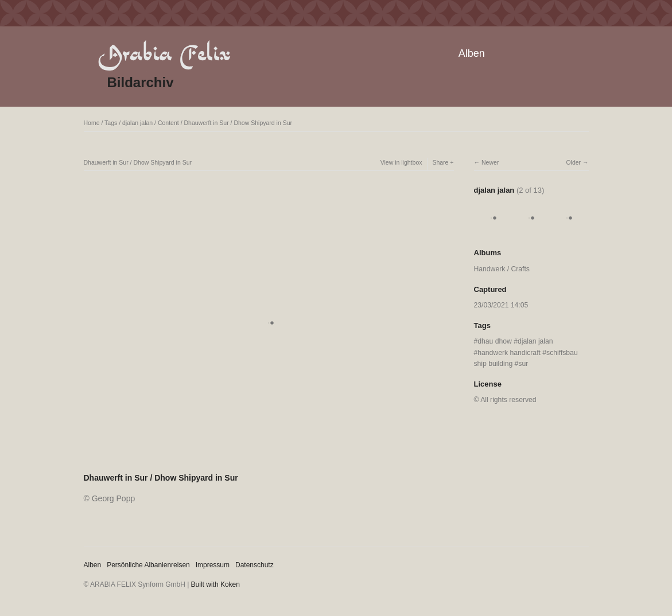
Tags (111, 123)
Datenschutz (255, 565)
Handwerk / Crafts (502, 269)
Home (92, 123)
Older (573, 162)
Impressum (213, 565)
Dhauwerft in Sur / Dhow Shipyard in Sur (238, 123)
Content (168, 123)
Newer (490, 162)
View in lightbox (401, 162)
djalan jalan (137, 123)
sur (523, 364)
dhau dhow (495, 341)
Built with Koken (215, 584)
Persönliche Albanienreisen (148, 565)
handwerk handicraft (509, 353)
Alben (472, 53)
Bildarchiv (141, 82)
